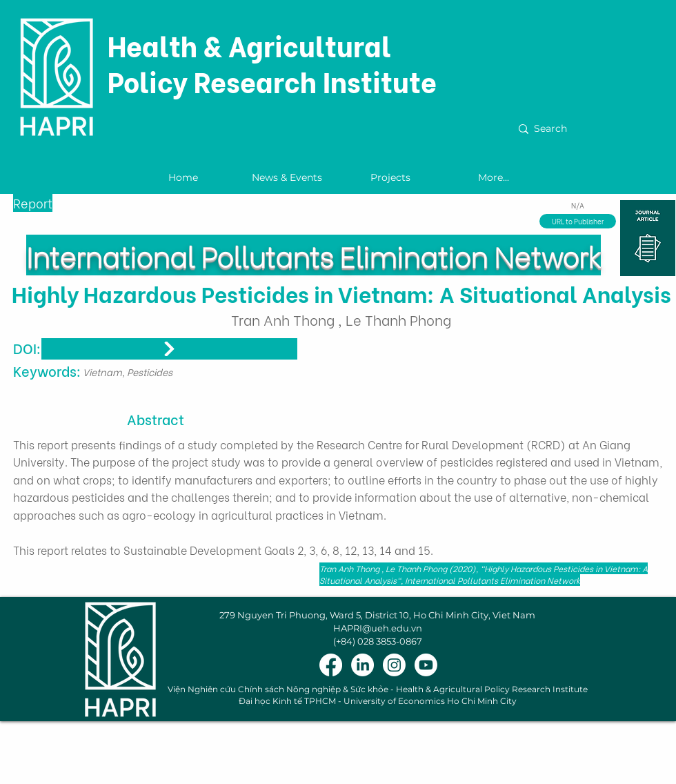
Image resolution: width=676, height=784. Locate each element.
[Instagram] (394, 665)
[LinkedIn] (362, 665)
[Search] (590, 129)
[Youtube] (426, 665)
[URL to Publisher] (578, 221)
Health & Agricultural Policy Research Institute (272, 62)
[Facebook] (331, 665)
